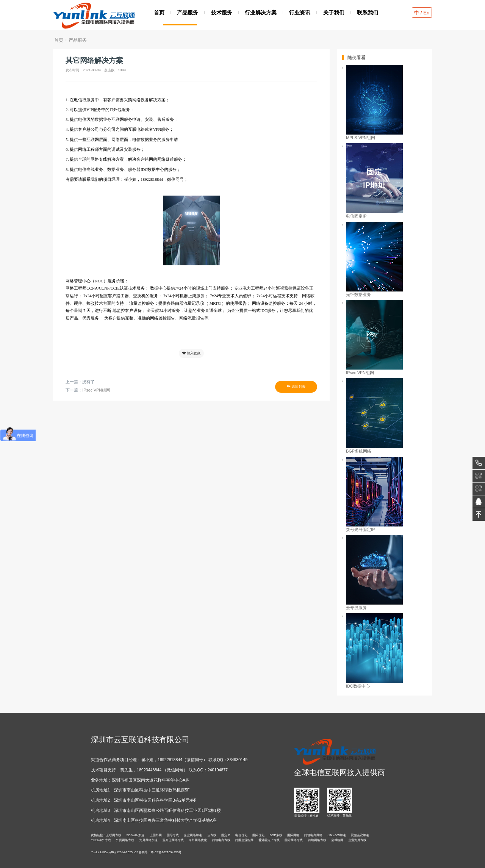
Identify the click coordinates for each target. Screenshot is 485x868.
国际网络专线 (294, 840)
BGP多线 (276, 835)
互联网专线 (114, 835)
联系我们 (368, 12)
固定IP (226, 835)
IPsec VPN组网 (96, 390)
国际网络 (293, 835)
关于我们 (334, 12)
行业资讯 (300, 12)
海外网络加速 (149, 840)
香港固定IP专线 (269, 840)
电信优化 (241, 835)
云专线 (212, 835)
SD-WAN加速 (135, 835)
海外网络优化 (198, 840)
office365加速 (337, 835)
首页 (159, 12)
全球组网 (337, 840)
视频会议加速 (360, 835)
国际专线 (173, 835)
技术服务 (222, 12)
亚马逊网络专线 (173, 840)
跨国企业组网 (244, 840)
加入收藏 (191, 353)
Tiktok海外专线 (101, 840)
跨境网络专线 (317, 840)
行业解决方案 (261, 12)
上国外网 (156, 835)
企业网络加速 (193, 835)
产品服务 (188, 12)
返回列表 (296, 387)
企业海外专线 (357, 840)
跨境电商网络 (313, 835)
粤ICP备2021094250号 (166, 852)
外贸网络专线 (125, 840)
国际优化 (258, 835)
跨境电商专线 (221, 840)
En (426, 13)
